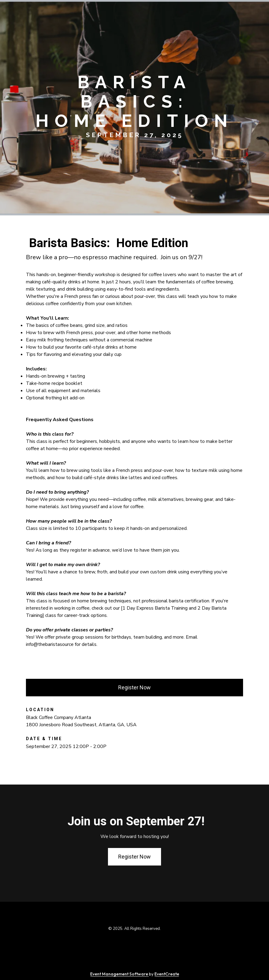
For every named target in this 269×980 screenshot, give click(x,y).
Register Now (134, 687)
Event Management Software (120, 974)
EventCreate (167, 974)
